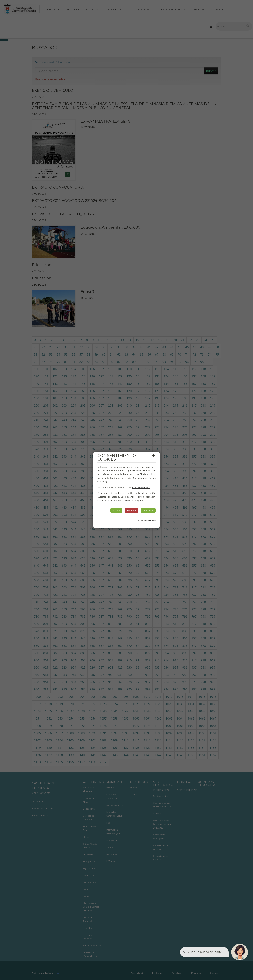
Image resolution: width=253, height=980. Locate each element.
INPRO (152, 521)
